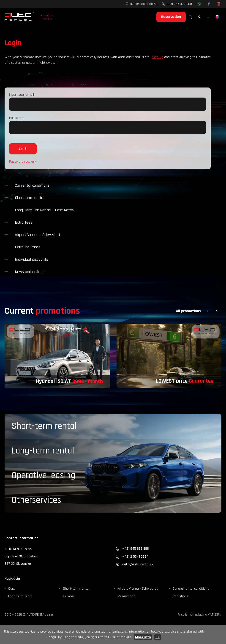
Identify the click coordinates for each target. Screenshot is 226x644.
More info (143, 637)
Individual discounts (31, 259)
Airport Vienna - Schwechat (38, 235)
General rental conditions (191, 589)
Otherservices (36, 500)
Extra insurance (28, 247)
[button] (208, 311)
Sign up (158, 57)
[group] (57, 356)
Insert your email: (22, 95)
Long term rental (21, 596)
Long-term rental (43, 451)
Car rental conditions (32, 185)
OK (158, 637)
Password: (17, 118)
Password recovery (23, 162)
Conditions (180, 596)
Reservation (171, 17)
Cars (12, 589)
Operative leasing (43, 476)
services (69, 596)
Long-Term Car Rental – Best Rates (44, 210)
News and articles (30, 272)
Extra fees (24, 222)
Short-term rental (30, 198)
